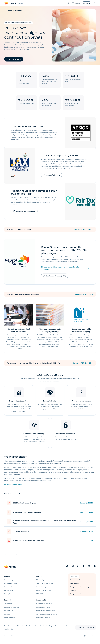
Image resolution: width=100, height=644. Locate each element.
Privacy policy (64, 626)
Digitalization (9, 611)
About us (8, 576)
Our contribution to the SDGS (46, 611)
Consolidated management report (47, 614)
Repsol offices (9, 590)
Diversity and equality (44, 590)
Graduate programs (43, 587)
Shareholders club (76, 580)
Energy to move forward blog (79, 587)
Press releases (75, 583)
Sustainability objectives (44, 604)
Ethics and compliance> (13, 484)
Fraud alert (43, 626)
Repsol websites (10, 626)
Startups (7, 614)
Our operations (9, 587)
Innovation (8, 600)
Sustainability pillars (43, 607)
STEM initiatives (42, 594)
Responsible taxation (43, 618)
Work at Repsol (41, 580)
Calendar (73, 590)
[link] (76, 3)
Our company (9, 580)
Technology (8, 604)
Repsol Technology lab (12, 607)
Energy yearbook (75, 594)
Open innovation (10, 618)
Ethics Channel (22, 626)
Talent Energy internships (45, 583)
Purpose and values (11, 583)
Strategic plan (9, 594)
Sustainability (42, 600)
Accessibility (33, 626)
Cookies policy (9, 629)
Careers (39, 576)
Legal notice (53, 626)
